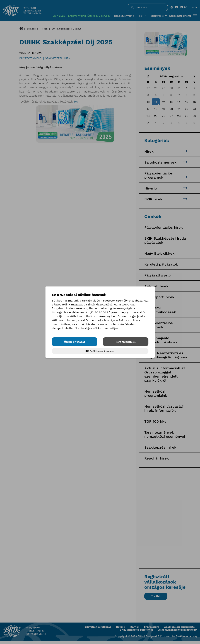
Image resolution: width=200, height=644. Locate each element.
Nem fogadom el (126, 342)
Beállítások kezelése (100, 351)
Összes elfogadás (75, 342)
